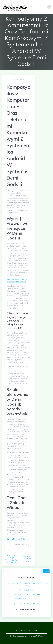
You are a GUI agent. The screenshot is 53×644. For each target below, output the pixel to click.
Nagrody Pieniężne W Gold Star (18, 539)
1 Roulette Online (27, 590)
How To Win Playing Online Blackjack (27, 599)
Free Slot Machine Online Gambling (27, 603)
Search (46, 571)
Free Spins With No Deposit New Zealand (26, 594)
